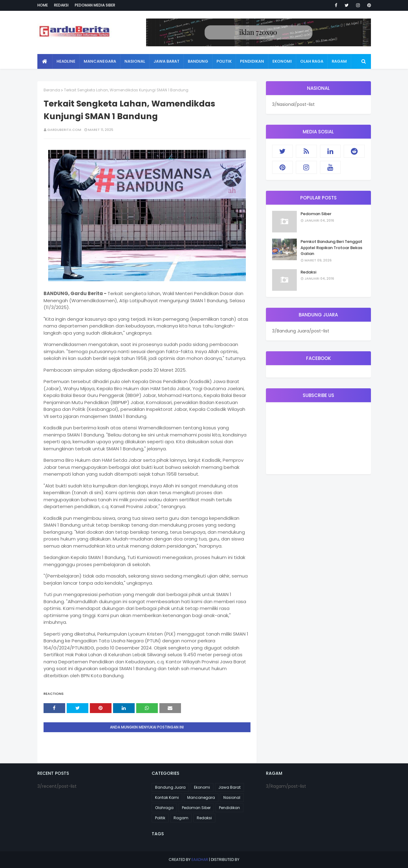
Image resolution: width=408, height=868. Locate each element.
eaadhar (200, 860)
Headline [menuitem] (66, 61)
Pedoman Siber (316, 214)
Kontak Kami (167, 797)
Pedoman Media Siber (95, 5)
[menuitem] (45, 61)
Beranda (52, 90)
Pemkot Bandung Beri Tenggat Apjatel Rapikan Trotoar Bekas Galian (331, 248)
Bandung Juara (170, 787)
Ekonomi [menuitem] (282, 61)
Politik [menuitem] (224, 61)
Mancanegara (201, 797)
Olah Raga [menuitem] (312, 61)
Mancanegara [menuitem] (100, 61)
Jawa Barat (229, 787)
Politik (160, 818)
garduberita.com (64, 130)
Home (43, 5)
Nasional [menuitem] (135, 61)
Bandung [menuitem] (198, 61)
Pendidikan (229, 808)
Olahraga (164, 808)
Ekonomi (202, 787)
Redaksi (61, 5)
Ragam (181, 818)
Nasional (232, 797)
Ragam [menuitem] (339, 61)
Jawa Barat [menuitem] (166, 61)
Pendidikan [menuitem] (252, 61)
